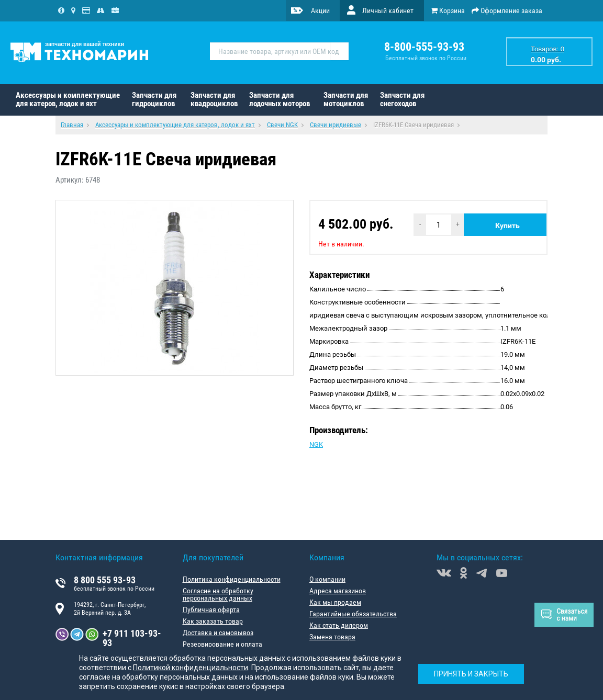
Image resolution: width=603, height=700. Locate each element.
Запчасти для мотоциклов (346, 99)
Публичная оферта (211, 609)
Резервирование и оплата (222, 644)
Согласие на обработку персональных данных (218, 594)
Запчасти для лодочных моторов (280, 99)
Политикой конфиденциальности (191, 668)
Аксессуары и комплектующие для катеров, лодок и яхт (68, 99)
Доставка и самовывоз (218, 633)
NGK (316, 444)
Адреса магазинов (338, 591)
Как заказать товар (213, 621)
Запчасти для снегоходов (402, 99)
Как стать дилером (339, 625)
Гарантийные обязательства (353, 614)
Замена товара (332, 637)
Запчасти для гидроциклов (154, 99)
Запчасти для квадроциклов (214, 99)
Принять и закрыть (471, 674)
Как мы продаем (335, 602)
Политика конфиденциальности (232, 579)
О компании (327, 579)
